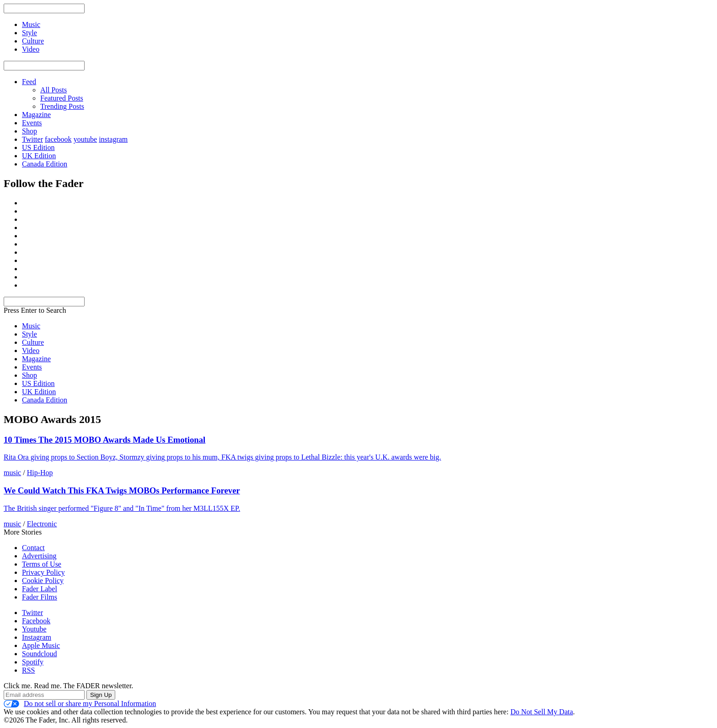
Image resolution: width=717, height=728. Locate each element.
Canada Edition (45, 164)
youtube (86, 139)
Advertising (39, 556)
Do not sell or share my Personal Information (80, 704)
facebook (58, 139)
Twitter (32, 139)
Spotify (33, 662)
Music (31, 326)
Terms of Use (42, 564)
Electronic (42, 524)
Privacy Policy (43, 572)
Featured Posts (62, 98)
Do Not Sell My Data (542, 712)
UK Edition (39, 156)
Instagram (37, 637)
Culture (33, 342)
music (12, 473)
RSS (28, 670)
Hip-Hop (40, 473)
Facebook (36, 621)
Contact (33, 548)
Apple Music (41, 645)
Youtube (34, 629)
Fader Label (40, 589)
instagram (113, 139)
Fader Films (40, 597)
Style (29, 334)
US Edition (38, 147)
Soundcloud (39, 654)
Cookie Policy (43, 581)
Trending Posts (62, 106)
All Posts (54, 90)
